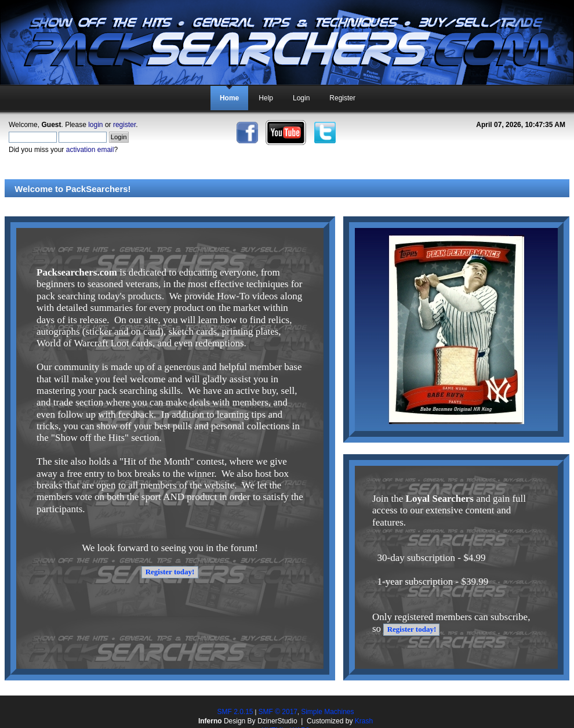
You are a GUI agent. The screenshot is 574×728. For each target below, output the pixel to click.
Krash (364, 721)
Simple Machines (327, 712)
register (124, 125)
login (95, 125)
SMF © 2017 (278, 712)
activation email (90, 150)
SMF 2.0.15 (235, 712)
